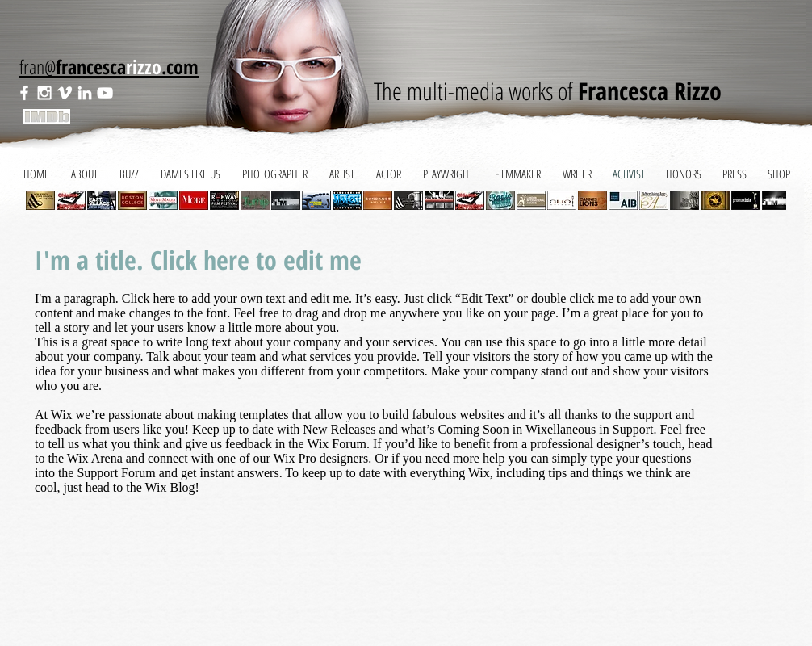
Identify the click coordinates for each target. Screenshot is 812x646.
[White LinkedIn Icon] (85, 93)
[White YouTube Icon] (105, 93)
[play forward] (766, 200)
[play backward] (46, 200)
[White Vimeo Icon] (65, 93)
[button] (71, 200)
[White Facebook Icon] (24, 93)
